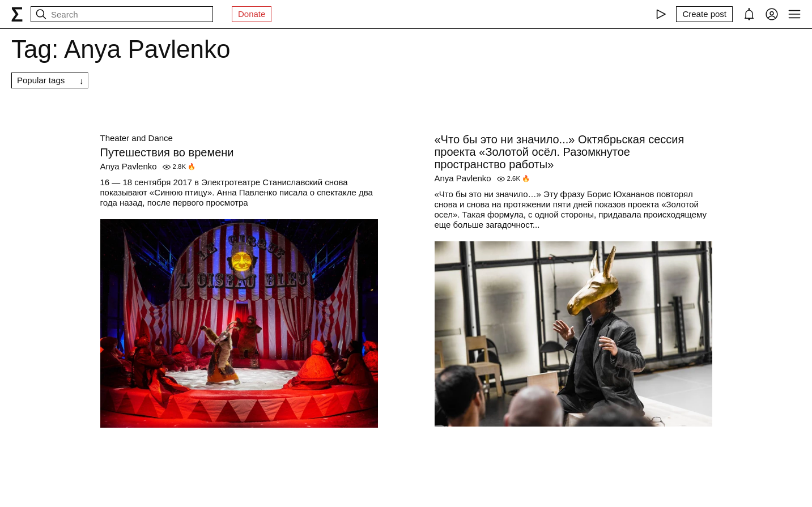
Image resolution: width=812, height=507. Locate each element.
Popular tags (41, 80)
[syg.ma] (17, 14)
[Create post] (704, 14)
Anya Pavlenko (129, 166)
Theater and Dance (137, 138)
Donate (252, 14)
